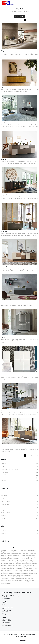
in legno (19, 510)
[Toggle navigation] (36, 3)
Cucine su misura (6, 624)
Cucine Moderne (6, 621)
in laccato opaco (19, 504)
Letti (3, 613)
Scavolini (19, 475)
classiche (19, 531)
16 (37, 20)
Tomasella (19, 481)
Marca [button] (3, 459)
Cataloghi (4, 603)
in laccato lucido (19, 501)
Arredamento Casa (19, 11)
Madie (28, 11)
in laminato (19, 507)
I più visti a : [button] (5, 541)
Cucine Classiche (6, 622)
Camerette (5, 612)
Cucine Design (6, 619)
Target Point (19, 478)
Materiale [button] (5, 488)
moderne (19, 534)
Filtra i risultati (19, 16)
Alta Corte (19, 464)
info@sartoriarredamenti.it (12, 597)
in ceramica (19, 496)
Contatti (4, 604)
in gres (19, 499)
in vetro (19, 519)
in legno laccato (19, 513)
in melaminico (19, 493)
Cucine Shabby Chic (7, 625)
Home (11, 11)
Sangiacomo (19, 472)
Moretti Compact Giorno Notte (19, 469)
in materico (19, 516)
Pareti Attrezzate (6, 610)
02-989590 (7, 598)
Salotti (4, 609)
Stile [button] (3, 526)
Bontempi (19, 467)
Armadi (4, 615)
